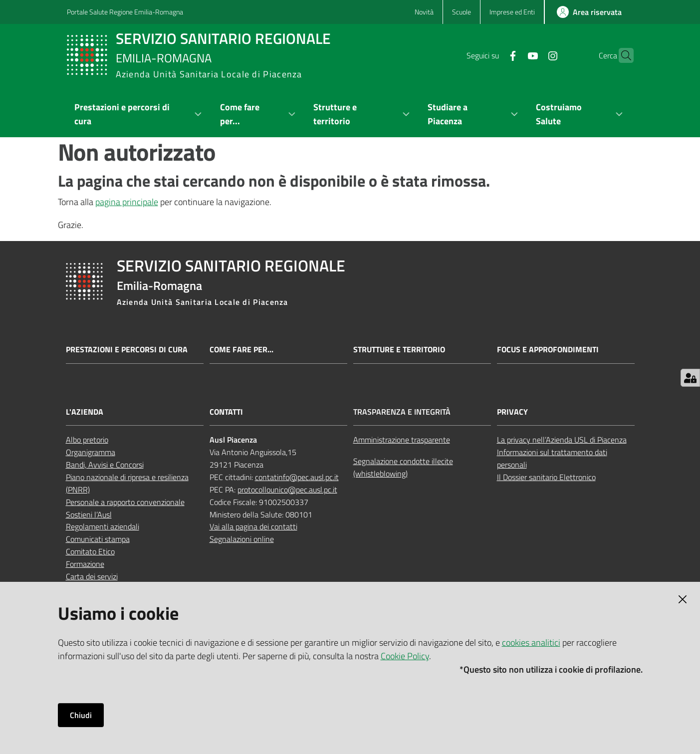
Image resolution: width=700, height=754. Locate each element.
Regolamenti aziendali (103, 526)
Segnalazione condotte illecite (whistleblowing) (403, 467)
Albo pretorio (87, 440)
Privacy (512, 412)
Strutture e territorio (399, 350)
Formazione (85, 564)
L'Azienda (85, 412)
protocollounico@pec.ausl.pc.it (287, 490)
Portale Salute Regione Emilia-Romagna (125, 12)
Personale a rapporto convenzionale (125, 502)
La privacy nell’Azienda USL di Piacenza (562, 440)
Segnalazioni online (242, 539)
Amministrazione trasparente (402, 440)
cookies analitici (531, 642)
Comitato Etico (90, 551)
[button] (622, 55)
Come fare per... (241, 350)
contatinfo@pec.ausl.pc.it (297, 477)
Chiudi (81, 715)
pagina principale (127, 202)
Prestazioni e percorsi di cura (127, 350)
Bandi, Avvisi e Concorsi (105, 465)
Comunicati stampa (98, 539)
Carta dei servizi (92, 576)
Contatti (226, 412)
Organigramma (91, 452)
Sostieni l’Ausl (89, 514)
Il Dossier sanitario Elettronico (546, 477)
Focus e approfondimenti (548, 350)
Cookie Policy (405, 656)
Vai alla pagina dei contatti (253, 526)
